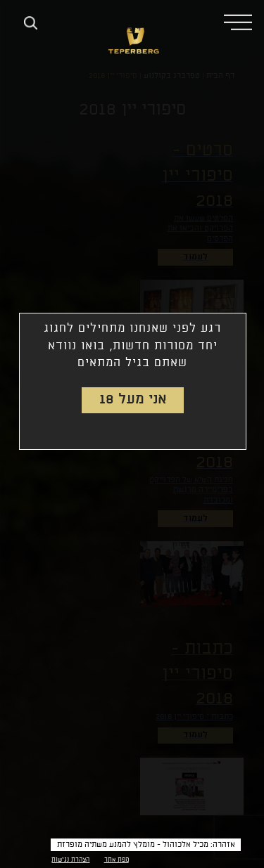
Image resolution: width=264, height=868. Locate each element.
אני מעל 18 (133, 400)
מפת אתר (117, 860)
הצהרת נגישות (70, 860)
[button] (238, 21)
